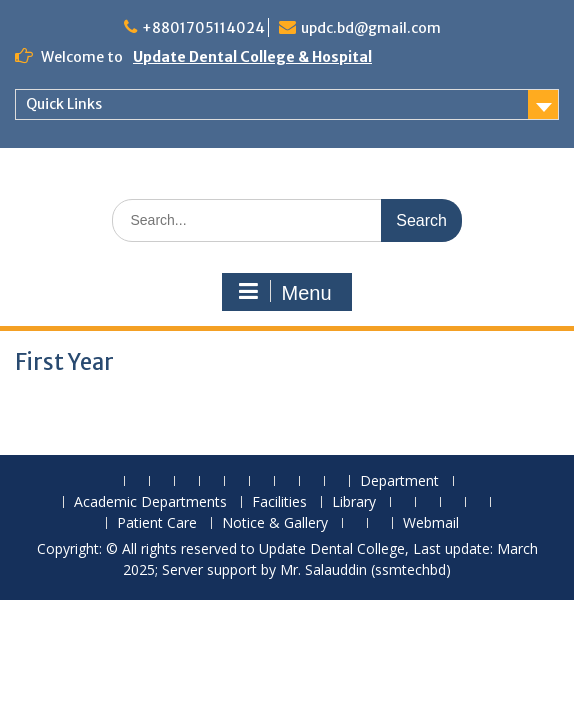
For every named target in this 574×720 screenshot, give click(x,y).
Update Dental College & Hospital (252, 57)
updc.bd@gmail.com (371, 28)
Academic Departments (150, 502)
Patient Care (157, 523)
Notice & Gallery (275, 523)
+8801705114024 (203, 28)
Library (354, 502)
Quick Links (64, 104)
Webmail (431, 523)
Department (399, 481)
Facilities (279, 502)
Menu (284, 292)
